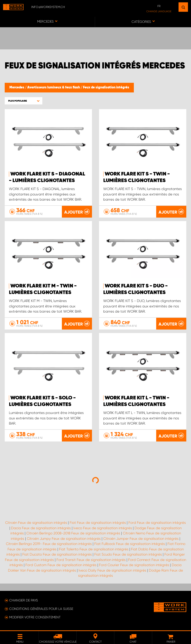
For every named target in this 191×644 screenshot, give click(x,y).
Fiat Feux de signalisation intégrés (98, 523)
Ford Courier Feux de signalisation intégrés (134, 565)
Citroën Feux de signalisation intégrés (36, 523)
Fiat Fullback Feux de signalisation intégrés (130, 544)
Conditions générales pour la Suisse (41, 609)
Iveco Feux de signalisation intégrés (103, 528)
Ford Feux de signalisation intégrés (157, 523)
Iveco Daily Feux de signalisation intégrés (112, 570)
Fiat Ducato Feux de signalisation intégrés (57, 554)
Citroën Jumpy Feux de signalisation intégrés (64, 539)
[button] (24, 101)
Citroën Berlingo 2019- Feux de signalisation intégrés (49, 544)
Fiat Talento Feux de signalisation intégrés (94, 549)
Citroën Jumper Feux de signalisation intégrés (141, 539)
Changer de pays (24, 600)
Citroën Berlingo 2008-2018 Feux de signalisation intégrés (73, 533)
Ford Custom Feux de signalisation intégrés (61, 565)
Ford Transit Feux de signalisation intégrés (91, 560)
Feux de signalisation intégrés (106, 87)
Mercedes (17, 87)
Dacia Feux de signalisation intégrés (41, 528)
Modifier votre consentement (35, 617)
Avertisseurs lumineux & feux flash (54, 87)
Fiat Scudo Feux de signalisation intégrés (128, 554)
